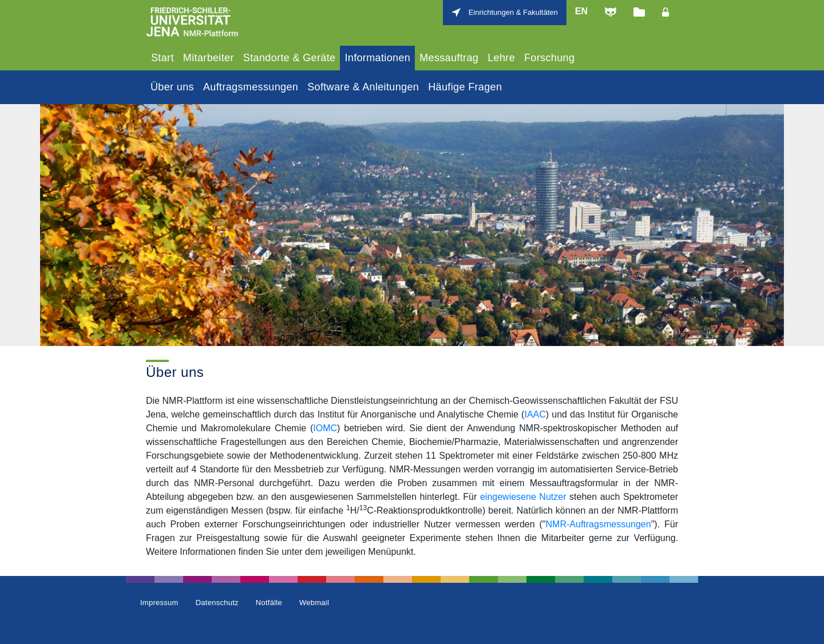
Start (163, 58)
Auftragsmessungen (251, 87)
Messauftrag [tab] (449, 58)
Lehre (501, 58)
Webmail (314, 603)
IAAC (535, 414)
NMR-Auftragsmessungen (599, 524)
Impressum (159, 603)
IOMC (325, 428)
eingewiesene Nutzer (523, 497)
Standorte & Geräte (290, 58)
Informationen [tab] (377, 58)
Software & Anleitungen (363, 87)
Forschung (549, 58)
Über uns (172, 87)
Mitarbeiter (209, 58)
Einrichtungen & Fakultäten (513, 12)
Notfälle (269, 603)
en (581, 11)
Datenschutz (217, 603)
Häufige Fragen (465, 87)
